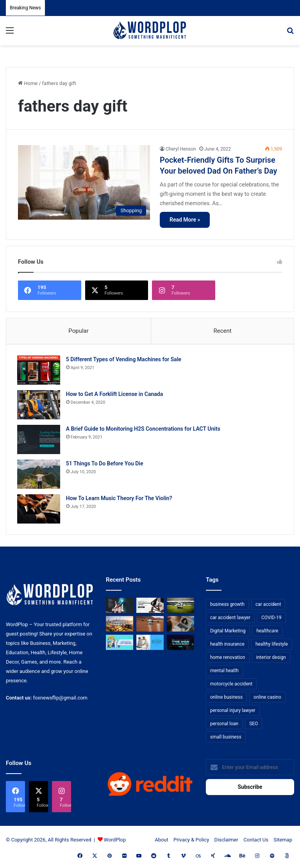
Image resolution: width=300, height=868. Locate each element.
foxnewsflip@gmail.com (60, 699)
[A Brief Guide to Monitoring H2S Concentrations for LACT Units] (39, 440)
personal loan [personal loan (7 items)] (224, 725)
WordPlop (115, 841)
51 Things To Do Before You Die (105, 464)
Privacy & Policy (191, 841)
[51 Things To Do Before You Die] (39, 475)
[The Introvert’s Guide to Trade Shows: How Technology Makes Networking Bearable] (180, 644)
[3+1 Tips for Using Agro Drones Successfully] (150, 626)
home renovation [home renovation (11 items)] (228, 659)
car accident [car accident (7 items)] (268, 606)
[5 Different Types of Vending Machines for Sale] (39, 371)
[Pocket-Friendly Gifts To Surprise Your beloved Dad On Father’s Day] (84, 182)
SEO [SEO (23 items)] (254, 725)
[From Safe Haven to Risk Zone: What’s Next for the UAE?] (120, 626)
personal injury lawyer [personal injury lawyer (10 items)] (233, 712)
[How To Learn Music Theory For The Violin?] (39, 510)
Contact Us (256, 841)
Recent (222, 331)
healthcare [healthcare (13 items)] (267, 632)
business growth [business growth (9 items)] (227, 606)
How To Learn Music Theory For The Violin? (120, 499)
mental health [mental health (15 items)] (224, 672)
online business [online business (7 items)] (226, 699)
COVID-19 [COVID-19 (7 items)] (271, 619)
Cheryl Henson (181, 149)
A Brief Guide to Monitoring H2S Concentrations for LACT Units (144, 430)
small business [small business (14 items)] (226, 738)
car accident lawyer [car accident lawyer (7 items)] (230, 619)
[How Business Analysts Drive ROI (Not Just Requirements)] (120, 607)
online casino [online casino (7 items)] (267, 699)
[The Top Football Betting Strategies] (180, 607)
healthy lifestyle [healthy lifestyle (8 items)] (272, 646)
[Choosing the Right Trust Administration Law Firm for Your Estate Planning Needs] (150, 607)
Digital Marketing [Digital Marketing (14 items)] (228, 632)
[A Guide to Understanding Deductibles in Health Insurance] (120, 644)
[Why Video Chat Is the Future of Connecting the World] (180, 626)
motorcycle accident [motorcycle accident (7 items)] (231, 685)
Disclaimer (226, 841)
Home (28, 83)
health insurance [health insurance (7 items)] (227, 646)
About (162, 841)
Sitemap (283, 841)
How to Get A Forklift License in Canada (115, 395)
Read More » (185, 220)
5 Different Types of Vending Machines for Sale (124, 360)
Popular (79, 331)
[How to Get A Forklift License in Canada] (39, 406)
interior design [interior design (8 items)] (271, 659)
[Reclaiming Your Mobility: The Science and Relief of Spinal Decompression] (150, 644)
